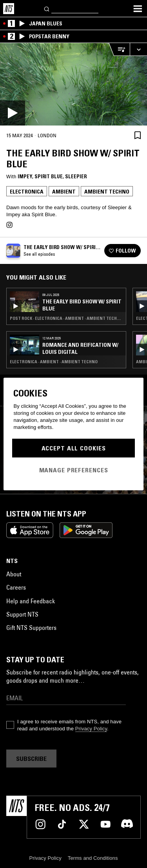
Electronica (27, 192)
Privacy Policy (91, 729)
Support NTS (22, 614)
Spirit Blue (49, 176)
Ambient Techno (107, 192)
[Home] (9, 9)
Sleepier (76, 176)
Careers (16, 587)
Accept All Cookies (74, 448)
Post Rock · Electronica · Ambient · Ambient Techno (66, 318)
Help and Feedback (31, 601)
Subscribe (31, 759)
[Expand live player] (138, 49)
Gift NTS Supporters (31, 628)
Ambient (64, 192)
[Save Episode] (138, 135)
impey (25, 176)
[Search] (47, 8)
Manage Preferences (74, 470)
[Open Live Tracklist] (119, 49)
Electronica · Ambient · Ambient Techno (54, 362)
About (14, 574)
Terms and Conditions (93, 858)
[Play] (73, 84)
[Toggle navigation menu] (138, 9)
